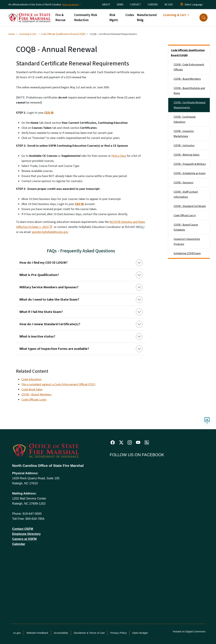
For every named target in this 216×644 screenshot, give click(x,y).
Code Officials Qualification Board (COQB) (63, 34)
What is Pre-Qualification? (39, 275)
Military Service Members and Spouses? (49, 287)
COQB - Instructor (184, 145)
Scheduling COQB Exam (187, 253)
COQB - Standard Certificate (190, 206)
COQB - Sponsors (184, 183)
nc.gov (17, 633)
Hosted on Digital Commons (189, 631)
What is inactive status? (37, 336)
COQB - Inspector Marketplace (184, 134)
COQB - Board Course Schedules (186, 227)
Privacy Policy (119, 633)
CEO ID (49, 113)
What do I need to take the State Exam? (49, 300)
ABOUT (106, 5)
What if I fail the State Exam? (41, 312)
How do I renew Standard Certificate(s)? (50, 324)
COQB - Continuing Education (185, 119)
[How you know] (71, 5)
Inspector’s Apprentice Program (187, 242)
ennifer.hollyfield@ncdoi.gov (50, 232)
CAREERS (153, 5)
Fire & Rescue (60, 18)
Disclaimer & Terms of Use (89, 633)
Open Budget (140, 633)
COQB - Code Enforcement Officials (189, 67)
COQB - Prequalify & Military (190, 164)
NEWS (120, 5)
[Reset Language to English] (182, 5)
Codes (130, 15)
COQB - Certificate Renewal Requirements (190, 105)
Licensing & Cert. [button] (175, 15)
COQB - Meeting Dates (187, 155)
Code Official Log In (185, 215)
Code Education (31, 379)
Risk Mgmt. (114, 18)
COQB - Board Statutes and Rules (189, 91)
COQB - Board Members (36, 395)
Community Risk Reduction (86, 18)
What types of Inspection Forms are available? (54, 349)
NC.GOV (169, 5)
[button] (204, 18)
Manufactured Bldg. (147, 18)
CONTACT (136, 5)
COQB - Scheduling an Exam (190, 173)
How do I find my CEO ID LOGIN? (44, 263)
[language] (194, 5)
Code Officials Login (34, 400)
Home (12, 34)
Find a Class (119, 156)
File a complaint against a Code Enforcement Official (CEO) (58, 384)
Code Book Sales (32, 390)
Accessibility (61, 633)
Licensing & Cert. (28, 34)
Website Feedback (37, 633)
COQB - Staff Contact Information (186, 194)
